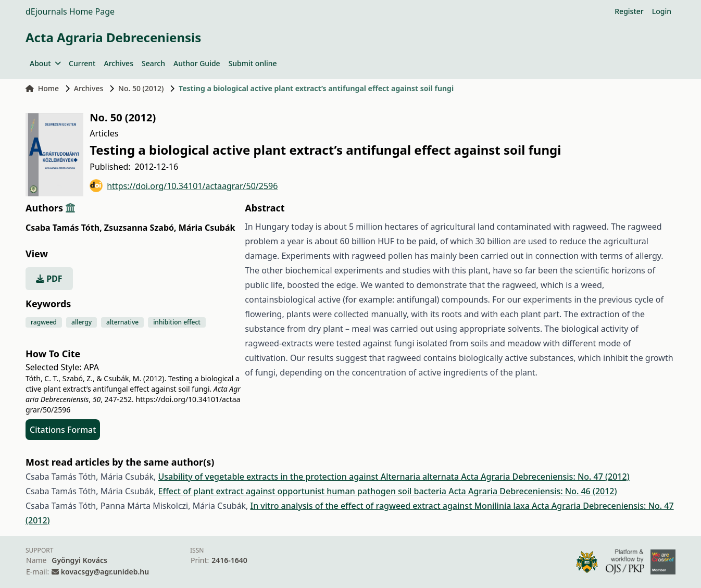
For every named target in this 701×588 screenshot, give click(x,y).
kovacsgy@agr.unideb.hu (105, 572)
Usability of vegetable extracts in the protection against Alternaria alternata (309, 477)
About (45, 63)
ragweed (44, 322)
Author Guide (197, 63)
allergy (82, 322)
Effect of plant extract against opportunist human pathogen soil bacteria (303, 491)
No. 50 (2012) (141, 88)
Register (629, 11)
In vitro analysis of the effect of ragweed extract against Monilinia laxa (391, 506)
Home (42, 88)
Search (153, 63)
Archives (118, 63)
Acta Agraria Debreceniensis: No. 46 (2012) (533, 491)
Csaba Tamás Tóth (64, 228)
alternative (122, 322)
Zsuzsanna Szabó (140, 228)
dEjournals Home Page (70, 11)
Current (82, 63)
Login (662, 11)
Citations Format (63, 430)
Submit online (253, 63)
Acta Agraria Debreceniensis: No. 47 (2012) (545, 477)
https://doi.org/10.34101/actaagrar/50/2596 (184, 186)
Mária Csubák (207, 228)
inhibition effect (177, 322)
